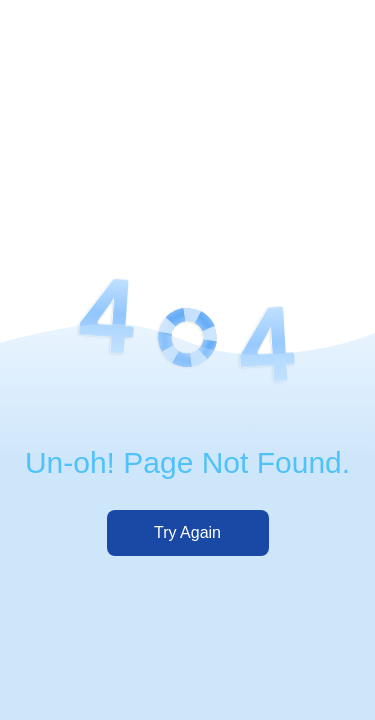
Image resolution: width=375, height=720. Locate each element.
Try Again (187, 532)
